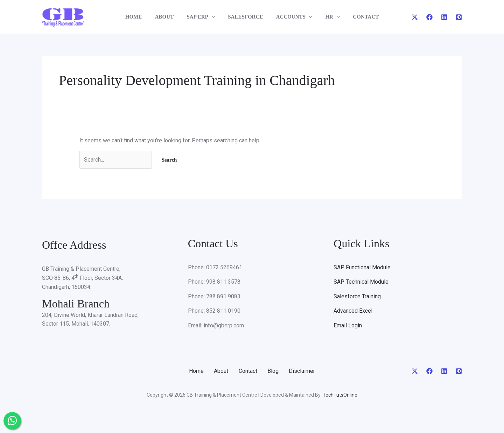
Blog (274, 371)
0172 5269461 (224, 267)
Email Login (348, 325)
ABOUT (170, 17)
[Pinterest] (459, 17)
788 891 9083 (223, 296)
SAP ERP (203, 17)
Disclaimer (304, 371)
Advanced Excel (353, 311)
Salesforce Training (357, 296)
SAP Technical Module (361, 282)
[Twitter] (415, 17)
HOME (141, 17)
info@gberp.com (224, 325)
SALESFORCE (245, 17)
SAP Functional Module (362, 267)
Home (195, 371)
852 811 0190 (223, 311)
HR (327, 17)
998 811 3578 (223, 282)
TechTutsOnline (340, 395)
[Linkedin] (444, 17)
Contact (248, 371)
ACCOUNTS (291, 17)
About (220, 371)
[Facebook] (429, 17)
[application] (214, 17)
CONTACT (358, 17)
